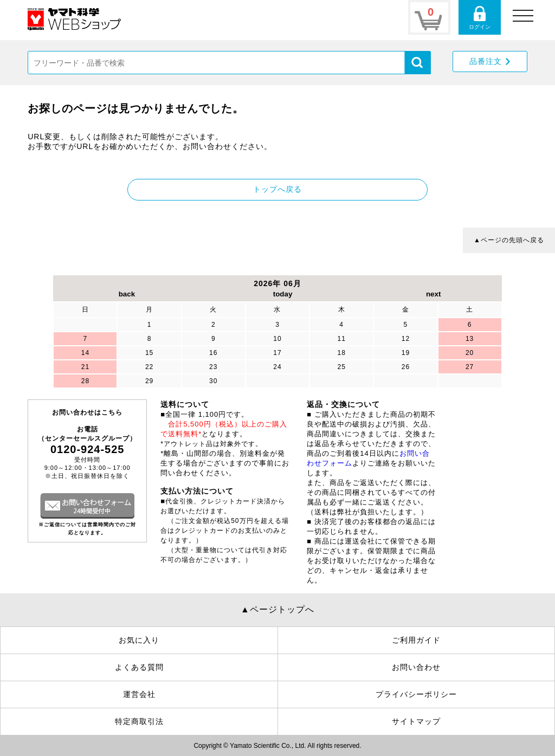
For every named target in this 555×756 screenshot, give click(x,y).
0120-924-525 (88, 449)
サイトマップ (416, 721)
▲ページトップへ (277, 609)
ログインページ (480, 17)
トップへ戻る (277, 189)
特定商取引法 (139, 721)
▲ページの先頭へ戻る (509, 240)
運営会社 (139, 694)
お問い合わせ (416, 667)
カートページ (429, 17)
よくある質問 (139, 667)
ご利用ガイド (416, 640)
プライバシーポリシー (416, 694)
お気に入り (139, 640)
